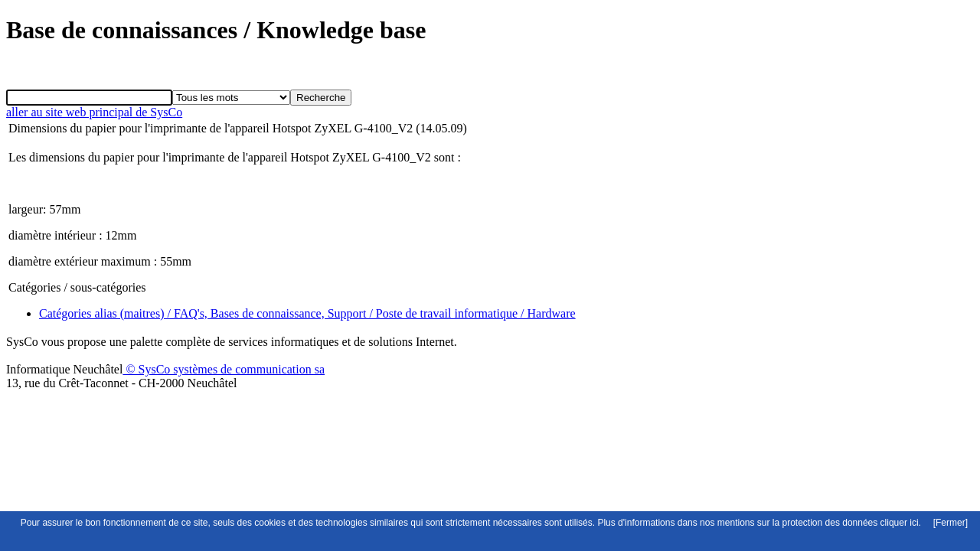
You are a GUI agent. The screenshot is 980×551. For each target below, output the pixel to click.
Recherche (321, 98)
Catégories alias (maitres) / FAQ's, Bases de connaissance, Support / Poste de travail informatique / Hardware (307, 313)
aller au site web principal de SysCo (94, 112)
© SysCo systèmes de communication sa (224, 369)
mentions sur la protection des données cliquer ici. (819, 523)
